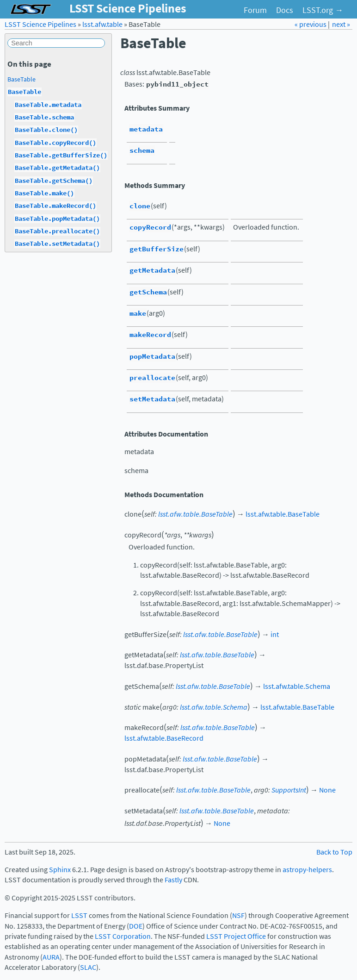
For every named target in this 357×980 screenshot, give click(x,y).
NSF (238, 915)
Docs (285, 10)
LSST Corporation (123, 936)
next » (341, 24)
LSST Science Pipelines (40, 24)
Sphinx (60, 870)
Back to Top (334, 852)
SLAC (88, 967)
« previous (311, 24)
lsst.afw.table (102, 24)
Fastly (173, 880)
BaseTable (22, 79)
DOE (136, 926)
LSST (79, 915)
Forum (255, 10)
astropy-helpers (307, 870)
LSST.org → (323, 10)
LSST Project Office (236, 936)
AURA (51, 957)
